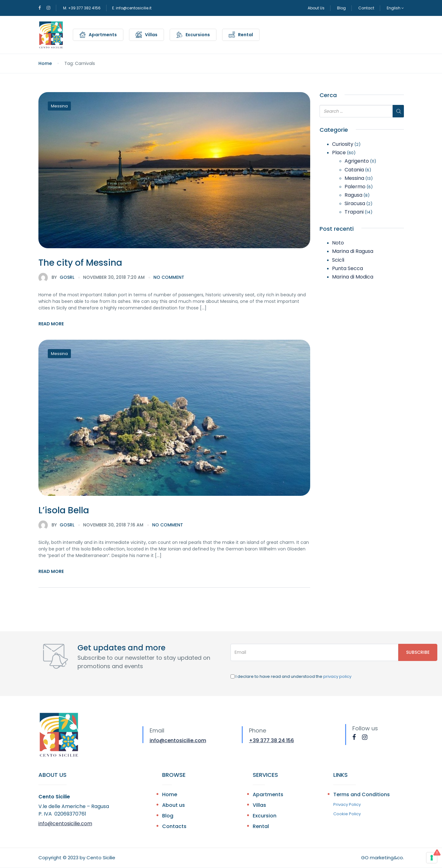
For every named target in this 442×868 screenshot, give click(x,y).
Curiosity (343, 144)
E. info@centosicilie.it (132, 8)
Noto (338, 243)
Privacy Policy (347, 804)
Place (339, 153)
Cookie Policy (347, 814)
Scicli (338, 260)
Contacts (174, 826)
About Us (316, 8)
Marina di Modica (353, 277)
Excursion (265, 816)
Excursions (198, 35)
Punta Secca (348, 268)
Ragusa (353, 195)
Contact (366, 8)
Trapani (354, 212)
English (395, 8)
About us (174, 805)
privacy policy (337, 676)
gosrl (56, 278)
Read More (51, 324)
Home (45, 63)
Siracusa (355, 203)
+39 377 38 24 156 (271, 740)
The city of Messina (80, 263)
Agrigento (357, 161)
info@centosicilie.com (178, 740)
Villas (151, 35)
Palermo (355, 187)
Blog (341, 8)
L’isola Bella (64, 510)
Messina (59, 106)
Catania (354, 170)
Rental (246, 35)
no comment (169, 277)
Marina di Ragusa (353, 251)
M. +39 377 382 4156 (82, 8)
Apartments (103, 35)
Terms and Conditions (362, 794)
